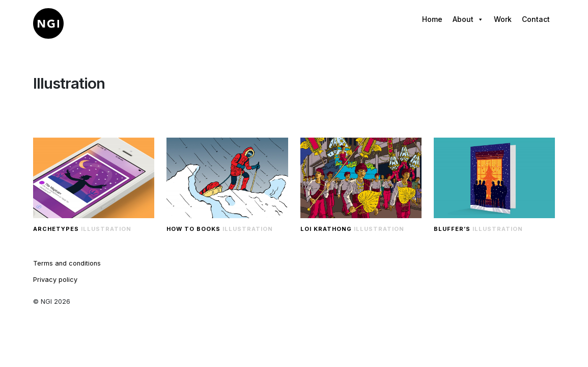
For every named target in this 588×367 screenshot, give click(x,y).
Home (432, 19)
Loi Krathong (326, 229)
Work (503, 19)
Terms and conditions (67, 263)
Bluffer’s (452, 229)
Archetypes (56, 229)
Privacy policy (55, 280)
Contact (536, 19)
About (468, 19)
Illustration (106, 229)
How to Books (193, 229)
